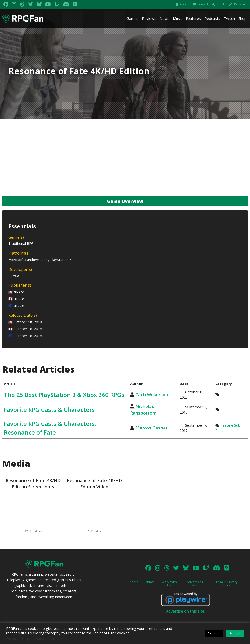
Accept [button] (235, 633)
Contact (203, 4)
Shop (242, 18)
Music (178, 18)
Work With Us (169, 583)
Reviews (149, 18)
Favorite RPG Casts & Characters (49, 410)
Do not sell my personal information (35, 638)
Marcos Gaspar (151, 428)
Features (193, 18)
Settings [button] (214, 633)
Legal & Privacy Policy (227, 583)
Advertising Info (195, 583)
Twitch (229, 18)
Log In (221, 4)
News (165, 18)
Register (240, 4)
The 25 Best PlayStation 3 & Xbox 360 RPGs (64, 395)
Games (132, 18)
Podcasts (212, 18)
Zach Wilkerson (152, 395)
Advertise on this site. (186, 611)
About (184, 4)
